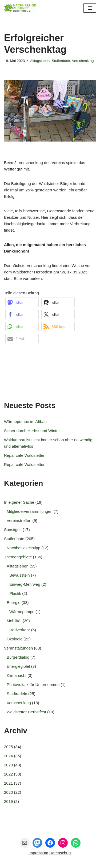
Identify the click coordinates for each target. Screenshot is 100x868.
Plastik (15, 593)
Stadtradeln (17, 694)
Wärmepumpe (22, 612)
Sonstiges (13, 530)
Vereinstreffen (19, 520)
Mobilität (14, 621)
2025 (8, 747)
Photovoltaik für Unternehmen (33, 685)
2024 (8, 756)
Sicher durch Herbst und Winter (32, 431)
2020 (8, 792)
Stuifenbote (61, 61)
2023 (8, 765)
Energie (14, 602)
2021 (8, 783)
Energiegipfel (18, 666)
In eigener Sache (19, 502)
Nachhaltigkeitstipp (23, 548)
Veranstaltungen (18, 648)
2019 (8, 801)
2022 (8, 774)
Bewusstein (20, 575)
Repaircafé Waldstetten (25, 455)
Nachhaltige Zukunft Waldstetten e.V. (58, 863)
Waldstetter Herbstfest (26, 712)
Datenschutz (60, 853)
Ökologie (15, 639)
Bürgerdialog (18, 657)
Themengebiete (18, 557)
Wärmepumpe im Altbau (25, 422)
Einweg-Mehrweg (25, 584)
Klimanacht (17, 675)
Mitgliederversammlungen (30, 511)
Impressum (38, 853)
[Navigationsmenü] (90, 8)
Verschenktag (83, 61)
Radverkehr (20, 630)
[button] (22, 302)
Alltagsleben (40, 61)
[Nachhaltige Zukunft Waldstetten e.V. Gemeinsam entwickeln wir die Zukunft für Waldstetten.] (20, 8)
